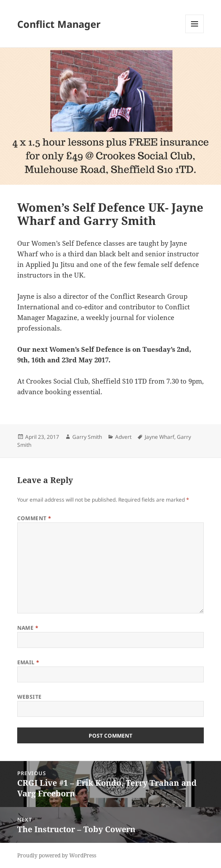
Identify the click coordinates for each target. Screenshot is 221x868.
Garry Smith (87, 437)
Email (28, 662)
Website (30, 697)
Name (28, 628)
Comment (34, 518)
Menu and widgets (195, 33)
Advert (123, 437)
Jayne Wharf (159, 437)
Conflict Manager (59, 24)
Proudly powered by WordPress (57, 855)
